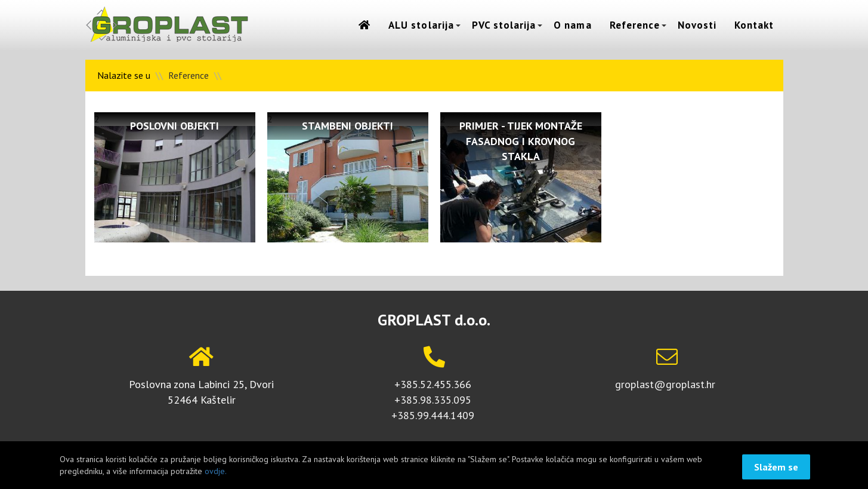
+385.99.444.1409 (433, 415)
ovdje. (216, 471)
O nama (572, 25)
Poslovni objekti (174, 126)
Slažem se (776, 467)
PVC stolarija (504, 25)
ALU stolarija (421, 25)
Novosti (697, 25)
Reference (635, 25)
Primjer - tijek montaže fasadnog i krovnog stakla (521, 141)
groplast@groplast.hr (665, 384)
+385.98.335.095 (433, 400)
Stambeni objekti (347, 126)
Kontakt (754, 25)
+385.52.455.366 (433, 384)
